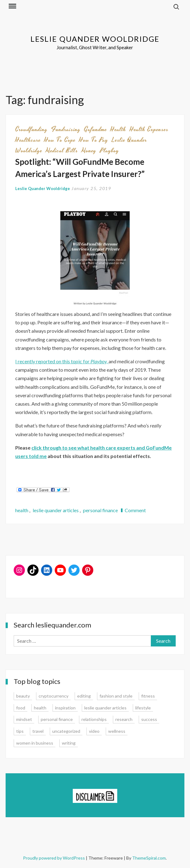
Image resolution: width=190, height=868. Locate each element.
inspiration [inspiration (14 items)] (65, 708)
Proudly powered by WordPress (54, 858)
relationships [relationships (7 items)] (94, 719)
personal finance (100, 510)
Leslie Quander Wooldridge (95, 39)
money (89, 150)
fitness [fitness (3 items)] (148, 696)
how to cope (60, 140)
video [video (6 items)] (94, 731)
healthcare (28, 140)
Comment (135, 510)
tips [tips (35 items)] (20, 731)
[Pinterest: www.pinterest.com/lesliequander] (88, 570)
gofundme (95, 129)
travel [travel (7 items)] (38, 731)
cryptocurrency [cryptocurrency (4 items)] (53, 696)
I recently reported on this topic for (62, 361)
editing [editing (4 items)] (84, 696)
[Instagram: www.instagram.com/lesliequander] (19, 570)
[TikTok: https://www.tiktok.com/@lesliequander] (33, 570)
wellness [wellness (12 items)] (117, 731)
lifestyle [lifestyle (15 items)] (143, 708)
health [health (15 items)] (40, 708)
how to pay (94, 140)
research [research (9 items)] (124, 719)
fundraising (66, 129)
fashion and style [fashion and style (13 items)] (116, 696)
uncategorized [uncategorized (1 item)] (66, 731)
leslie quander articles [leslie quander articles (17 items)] (105, 708)
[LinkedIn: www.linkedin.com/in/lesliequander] (47, 570)
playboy (109, 150)
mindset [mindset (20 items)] (24, 719)
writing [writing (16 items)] (69, 743)
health (118, 129)
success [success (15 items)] (149, 719)
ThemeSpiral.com (149, 858)
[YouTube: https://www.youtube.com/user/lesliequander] (60, 570)
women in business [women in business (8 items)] (35, 743)
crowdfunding (31, 129)
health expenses (149, 129)
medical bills (62, 150)
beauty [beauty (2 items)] (23, 696)
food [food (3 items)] (21, 708)
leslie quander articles (56, 510)
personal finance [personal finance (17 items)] (57, 719)
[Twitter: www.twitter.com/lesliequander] (74, 570)
